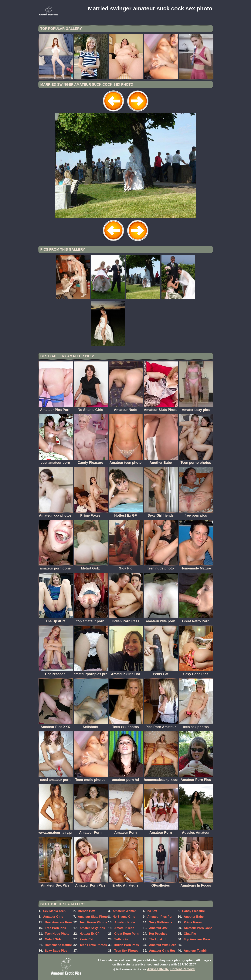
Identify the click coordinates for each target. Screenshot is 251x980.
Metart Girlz (53, 939)
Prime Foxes (193, 922)
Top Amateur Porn (197, 939)
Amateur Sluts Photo (93, 917)
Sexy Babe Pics (56, 951)
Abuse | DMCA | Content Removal (171, 969)
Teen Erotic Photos (93, 945)
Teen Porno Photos (93, 922)
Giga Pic (190, 934)
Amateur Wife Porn (163, 945)
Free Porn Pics (55, 928)
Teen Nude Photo (57, 934)
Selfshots (121, 939)
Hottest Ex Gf (89, 934)
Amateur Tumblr (195, 951)
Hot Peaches (158, 934)
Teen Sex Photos (126, 951)
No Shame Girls (124, 917)
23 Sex (152, 911)
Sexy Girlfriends (161, 922)
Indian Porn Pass (127, 945)
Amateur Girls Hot (162, 951)
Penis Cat (86, 939)
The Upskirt (157, 939)
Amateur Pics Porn (161, 917)
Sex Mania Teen (54, 911)
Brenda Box (86, 911)
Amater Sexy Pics (92, 928)
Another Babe (194, 917)
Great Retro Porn (126, 934)
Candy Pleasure (193, 911)
